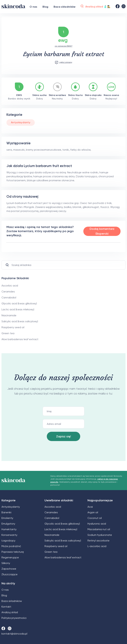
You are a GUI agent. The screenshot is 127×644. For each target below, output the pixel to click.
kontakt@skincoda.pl (14, 634)
